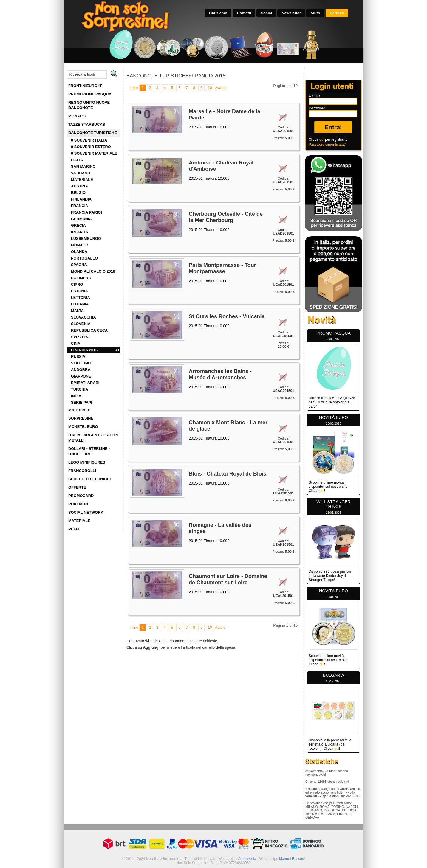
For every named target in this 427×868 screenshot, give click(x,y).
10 (210, 88)
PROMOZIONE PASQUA (90, 94)
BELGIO (78, 193)
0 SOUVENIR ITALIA (89, 140)
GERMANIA (81, 219)
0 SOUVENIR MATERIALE (94, 153)
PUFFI (74, 529)
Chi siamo (218, 13)
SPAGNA (79, 265)
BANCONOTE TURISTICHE (93, 133)
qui (322, 139)
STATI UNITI (82, 363)
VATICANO (81, 173)
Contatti (244, 13)
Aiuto (315, 13)
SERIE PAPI (82, 402)
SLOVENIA (81, 324)
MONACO (77, 116)
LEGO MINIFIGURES (87, 462)
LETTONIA (81, 298)
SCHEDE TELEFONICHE (90, 479)
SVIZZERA (80, 337)
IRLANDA (80, 232)
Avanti (220, 88)
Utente (314, 96)
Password (317, 108)
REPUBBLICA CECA (89, 330)
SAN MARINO (83, 166)
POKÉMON (78, 504)
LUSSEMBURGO (86, 239)
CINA (76, 343)
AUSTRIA (79, 186)
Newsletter (291, 13)
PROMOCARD (81, 496)
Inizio (134, 88)
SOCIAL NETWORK (86, 512)
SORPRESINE (81, 418)
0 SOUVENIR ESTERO (91, 147)
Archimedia (247, 859)
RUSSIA (78, 357)
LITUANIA (80, 304)
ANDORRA (81, 370)
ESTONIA (79, 291)
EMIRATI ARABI (85, 383)
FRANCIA (80, 206)
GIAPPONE (81, 376)
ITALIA (77, 160)
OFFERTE (77, 487)
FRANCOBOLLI (82, 471)
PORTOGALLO (84, 258)
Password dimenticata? (327, 145)
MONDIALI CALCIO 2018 (93, 271)
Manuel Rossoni (292, 859)
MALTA (77, 311)
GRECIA (78, 225)
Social (266, 13)
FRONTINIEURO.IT (85, 86)
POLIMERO (81, 278)
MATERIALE (82, 180)
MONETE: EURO (83, 427)
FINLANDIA (81, 199)
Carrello (337, 13)
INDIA (76, 396)
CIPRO (77, 284)
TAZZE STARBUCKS (87, 124)
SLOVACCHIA (83, 317)
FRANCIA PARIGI (86, 212)
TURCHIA (80, 389)
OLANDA (79, 252)
